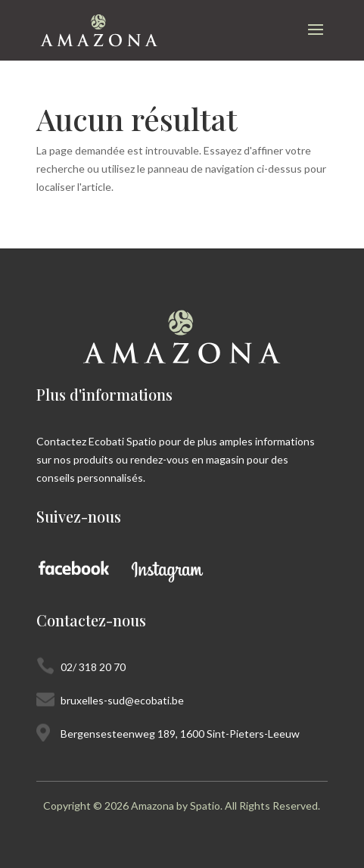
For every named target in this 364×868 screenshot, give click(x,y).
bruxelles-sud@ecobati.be (122, 700)
